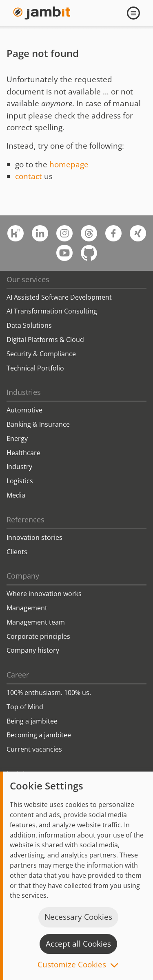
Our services (28, 279)
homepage (69, 164)
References (25, 520)
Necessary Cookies (78, 917)
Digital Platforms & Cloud (45, 340)
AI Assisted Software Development (59, 297)
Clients (17, 552)
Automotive (24, 410)
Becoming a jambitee (39, 735)
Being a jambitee (32, 721)
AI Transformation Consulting (52, 311)
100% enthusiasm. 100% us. (49, 693)
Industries (24, 392)
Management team (36, 622)
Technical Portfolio (35, 368)
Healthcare (23, 453)
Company (23, 576)
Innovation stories (34, 537)
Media (16, 495)
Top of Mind (25, 707)
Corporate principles (38, 636)
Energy (17, 438)
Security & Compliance (41, 354)
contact (29, 176)
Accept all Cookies (78, 944)
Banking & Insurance (38, 424)
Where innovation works (44, 594)
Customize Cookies (72, 965)
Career (18, 675)
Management (27, 608)
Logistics (20, 481)
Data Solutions (29, 325)
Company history (33, 650)
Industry (19, 467)
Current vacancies (34, 749)
